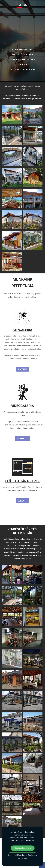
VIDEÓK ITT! (22, 439)
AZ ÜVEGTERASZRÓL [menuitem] (22, 49)
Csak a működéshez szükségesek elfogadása (22, 857)
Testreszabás (30, 840)
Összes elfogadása (22, 848)
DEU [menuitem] (25, 5)
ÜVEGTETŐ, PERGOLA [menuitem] (22, 54)
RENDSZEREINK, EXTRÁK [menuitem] (22, 59)
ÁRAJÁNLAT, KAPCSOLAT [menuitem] (22, 69)
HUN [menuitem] (20, 5)
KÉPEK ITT (23, 501)
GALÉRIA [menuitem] (22, 64)
